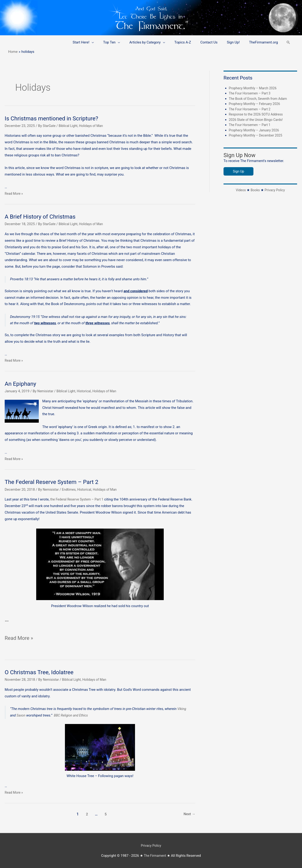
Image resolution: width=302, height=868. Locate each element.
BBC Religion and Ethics (72, 715)
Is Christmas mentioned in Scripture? (54, 118)
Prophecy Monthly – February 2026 (256, 104)
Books (255, 190)
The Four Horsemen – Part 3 (251, 93)
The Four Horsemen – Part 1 (251, 125)
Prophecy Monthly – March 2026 (254, 88)
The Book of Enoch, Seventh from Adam (260, 99)
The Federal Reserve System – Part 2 (54, 482)
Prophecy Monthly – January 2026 (256, 130)
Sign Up (239, 171)
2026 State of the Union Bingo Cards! (258, 120)
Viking (182, 709)
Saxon (21, 715)
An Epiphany (21, 384)
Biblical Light (69, 126)
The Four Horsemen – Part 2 (251, 109)
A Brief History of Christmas (42, 216)
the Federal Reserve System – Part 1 (78, 499)
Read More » (14, 194)
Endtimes (70, 490)
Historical (86, 391)
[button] (288, 42)
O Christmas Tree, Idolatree (41, 672)
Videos (240, 190)
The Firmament (155, 855)
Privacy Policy (275, 190)
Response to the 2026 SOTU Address (258, 114)
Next (189, 814)
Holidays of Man (94, 126)
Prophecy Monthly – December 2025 (257, 135)
